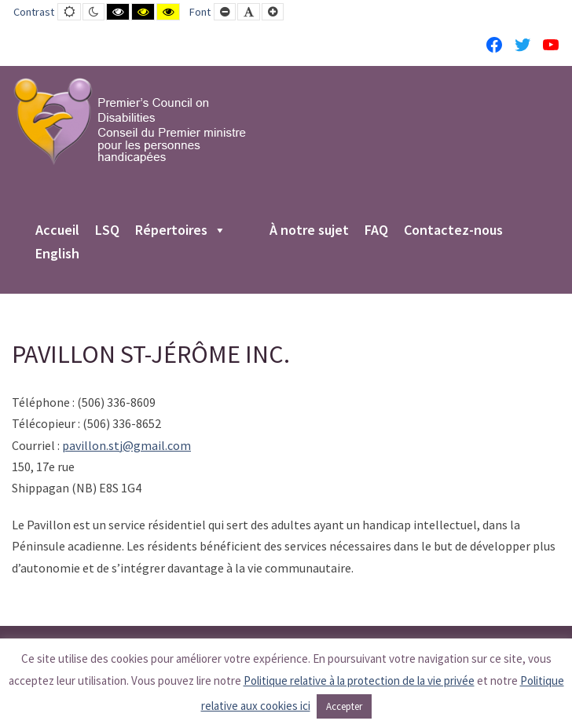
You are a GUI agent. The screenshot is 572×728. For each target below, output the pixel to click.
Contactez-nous (453, 231)
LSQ (107, 231)
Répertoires (181, 231)
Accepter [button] (344, 706)
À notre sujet (309, 231)
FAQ (376, 231)
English (57, 254)
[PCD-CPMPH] (130, 121)
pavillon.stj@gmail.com (126, 445)
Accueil (57, 231)
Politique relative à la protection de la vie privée (359, 680)
